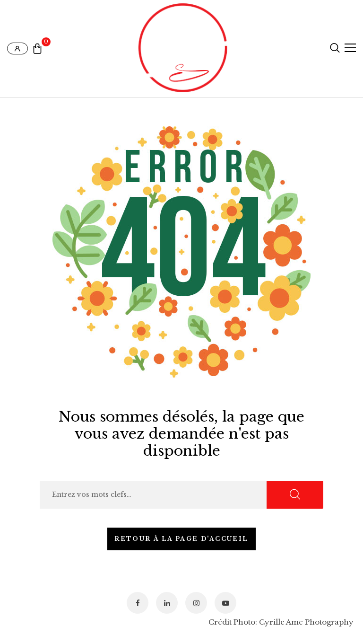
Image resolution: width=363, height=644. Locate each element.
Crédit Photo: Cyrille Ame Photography (281, 622)
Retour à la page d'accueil (181, 539)
